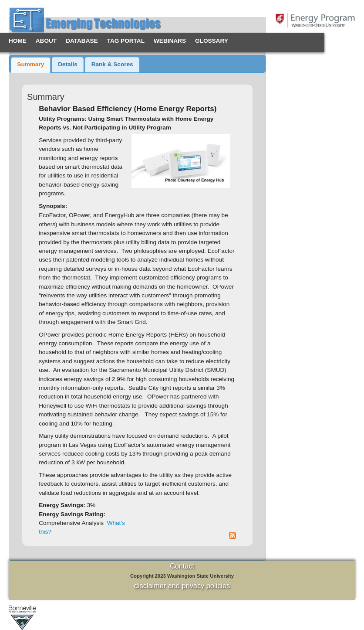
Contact (182, 566)
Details (68, 64)
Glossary (212, 41)
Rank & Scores (112, 64)
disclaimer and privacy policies (182, 586)
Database (82, 41)
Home (18, 41)
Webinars (170, 41)
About (46, 41)
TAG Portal (126, 41)
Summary (30, 64)
